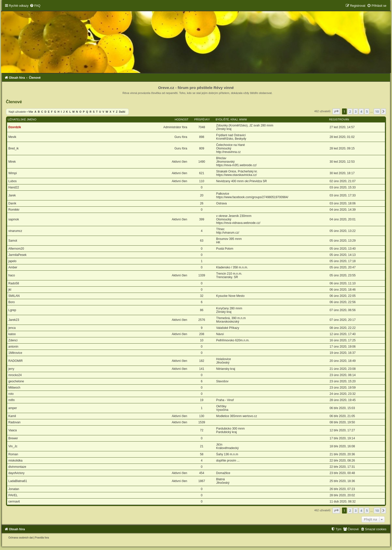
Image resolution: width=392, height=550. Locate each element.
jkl (10, 290)
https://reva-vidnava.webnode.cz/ (238, 223)
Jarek (12, 195)
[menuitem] (35, 6)
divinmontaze (17, 467)
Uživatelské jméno (22, 119)
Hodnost (182, 119)
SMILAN (14, 296)
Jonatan (14, 489)
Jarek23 (14, 320)
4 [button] (361, 111)
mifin (12, 400)
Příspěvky (202, 119)
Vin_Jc (13, 446)
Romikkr (14, 210)
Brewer (13, 438)
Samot (13, 241)
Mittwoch (14, 388)
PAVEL (13, 495)
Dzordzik (15, 127)
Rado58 (14, 283)
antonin (13, 347)
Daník (12, 203)
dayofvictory (17, 473)
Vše (31, 112)
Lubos (13, 181)
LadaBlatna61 (18, 481)
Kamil (12, 416)
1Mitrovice (15, 353)
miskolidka (15, 461)
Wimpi (13, 173)
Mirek (12, 162)
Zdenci (13, 340)
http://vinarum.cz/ (228, 233)
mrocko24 (15, 375)
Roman (13, 454)
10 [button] (377, 111)
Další (122, 112)
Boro (12, 302)
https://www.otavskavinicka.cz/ (237, 175)
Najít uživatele (17, 112)
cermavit (14, 502)
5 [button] (367, 111)
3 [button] (356, 111)
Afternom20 (16, 249)
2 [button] (350, 111)
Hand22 (14, 187)
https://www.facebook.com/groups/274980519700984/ (252, 197)
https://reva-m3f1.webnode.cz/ (236, 165)
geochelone (16, 381)
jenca (12, 328)
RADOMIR (16, 361)
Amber (13, 267)
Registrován (339, 119)
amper (13, 408)
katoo (12, 334)
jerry (11, 369)
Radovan (14, 422)
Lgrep (12, 310)
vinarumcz (15, 231)
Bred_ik (14, 148)
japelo (12, 261)
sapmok (14, 219)
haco (12, 275)
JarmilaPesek (18, 255)
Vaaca (13, 430)
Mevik (12, 137)
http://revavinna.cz (228, 152)
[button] (336, 111)
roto (11, 394)
